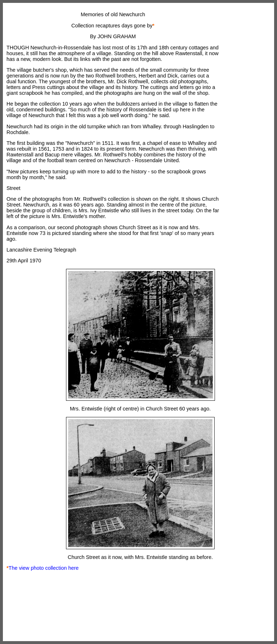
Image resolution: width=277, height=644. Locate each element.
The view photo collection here (44, 568)
